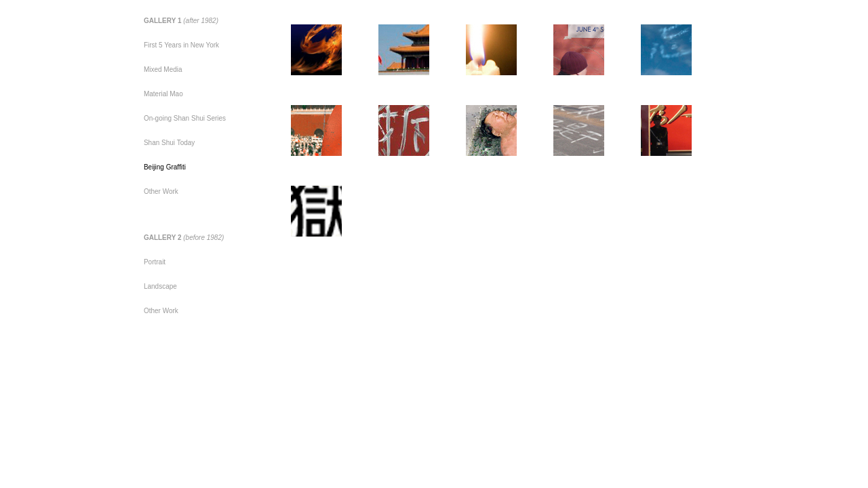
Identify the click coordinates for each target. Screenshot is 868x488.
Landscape (160, 286)
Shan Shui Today (169, 143)
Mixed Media (163, 69)
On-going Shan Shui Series (185, 118)
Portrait (155, 262)
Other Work (161, 191)
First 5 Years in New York (181, 45)
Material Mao (163, 94)
